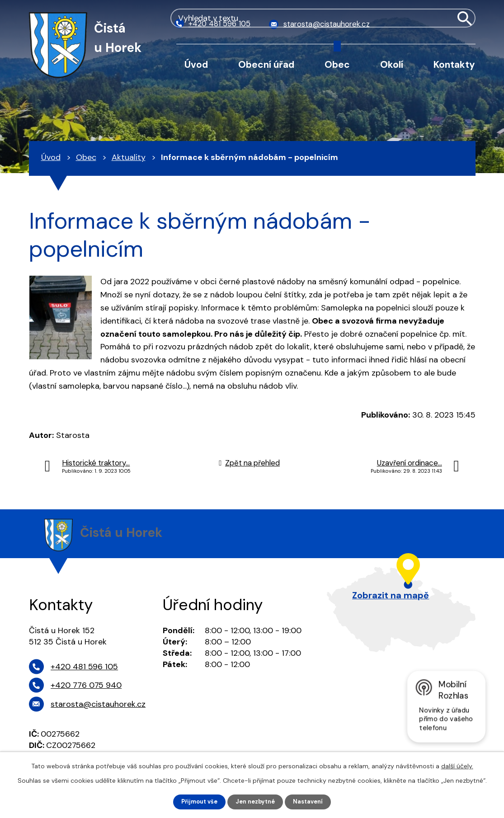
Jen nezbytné (256, 801)
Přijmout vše (196, 801)
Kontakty (454, 64)
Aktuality (129, 157)
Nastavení (312, 801)
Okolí (392, 64)
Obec (337, 64)
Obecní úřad (266, 64)
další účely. (457, 765)
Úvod (196, 64)
